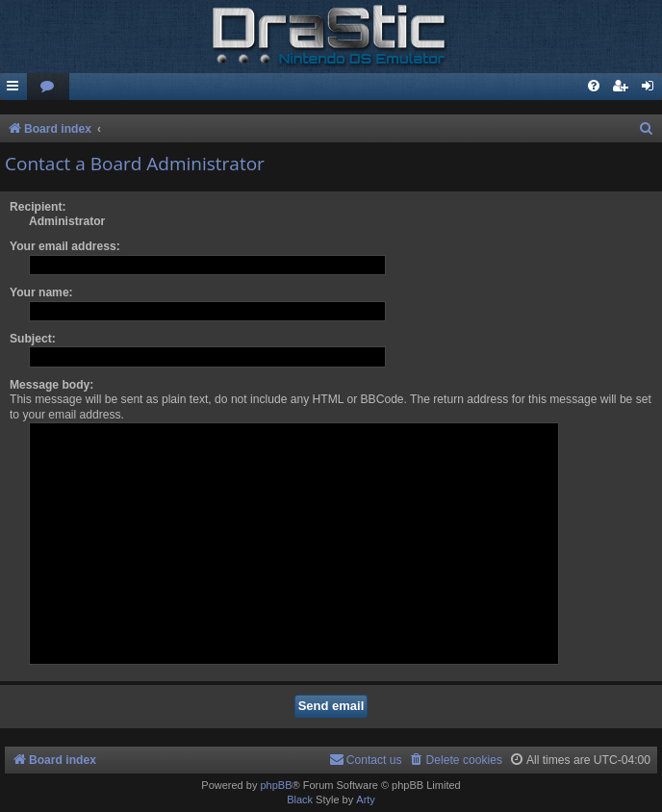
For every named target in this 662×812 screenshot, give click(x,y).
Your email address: (65, 246)
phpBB (276, 785)
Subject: (33, 339)
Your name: (41, 292)
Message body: (51, 385)
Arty (366, 799)
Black (300, 799)
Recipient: (38, 207)
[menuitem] (48, 87)
